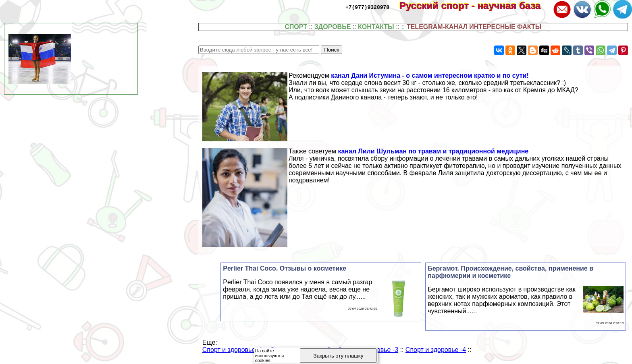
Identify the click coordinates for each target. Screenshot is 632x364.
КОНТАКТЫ (376, 27)
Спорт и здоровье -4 (436, 350)
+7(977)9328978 (367, 7)
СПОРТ (296, 27)
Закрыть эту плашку (339, 356)
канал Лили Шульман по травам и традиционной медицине (433, 151)
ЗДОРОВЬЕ (333, 27)
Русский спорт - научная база (475, 5)
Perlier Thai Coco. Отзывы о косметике (285, 268)
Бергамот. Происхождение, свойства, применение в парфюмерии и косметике (510, 272)
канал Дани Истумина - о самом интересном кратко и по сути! (430, 75)
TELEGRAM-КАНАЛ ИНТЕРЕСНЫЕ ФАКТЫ (474, 27)
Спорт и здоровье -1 (233, 350)
